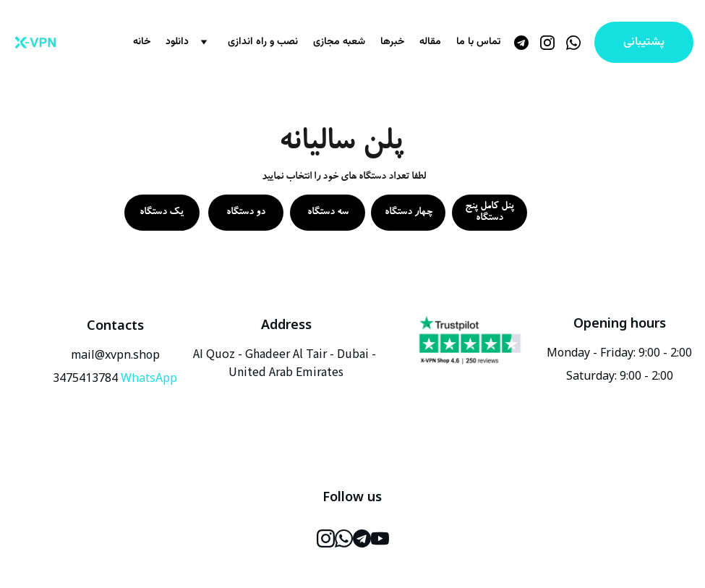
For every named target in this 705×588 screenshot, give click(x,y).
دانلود (177, 42)
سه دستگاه (328, 213)
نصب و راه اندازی (263, 42)
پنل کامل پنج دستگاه (490, 213)
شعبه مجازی (339, 42)
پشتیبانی (644, 42)
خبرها (392, 42)
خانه (142, 42)
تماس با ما (478, 42)
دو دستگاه (246, 213)
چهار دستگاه (409, 213)
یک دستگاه (162, 213)
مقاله (430, 42)
